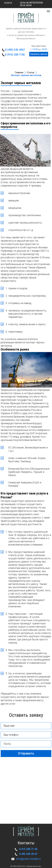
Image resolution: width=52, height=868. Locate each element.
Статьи (31, 72)
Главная (19, 72)
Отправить (26, 753)
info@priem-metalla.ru (28, 859)
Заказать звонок (39, 54)
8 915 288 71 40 (28, 849)
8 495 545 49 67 (28, 854)
